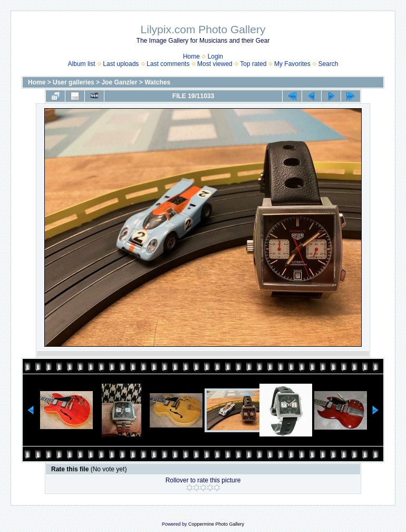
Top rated (253, 64)
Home (191, 56)
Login (215, 56)
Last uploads (121, 64)
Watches (157, 82)
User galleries (74, 82)
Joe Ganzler (119, 82)
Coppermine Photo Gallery (216, 524)
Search (328, 64)
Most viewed (215, 64)
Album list (82, 64)
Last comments (168, 64)
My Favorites (292, 64)
